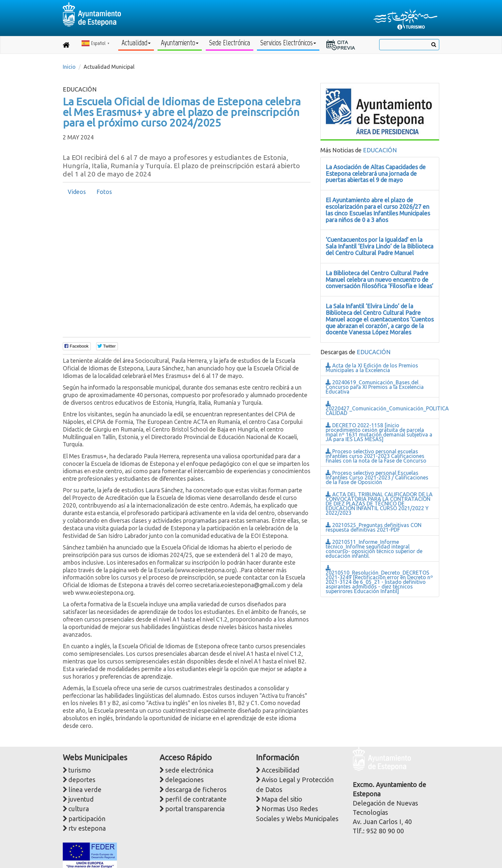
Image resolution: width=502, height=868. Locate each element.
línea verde (85, 790)
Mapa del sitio (282, 799)
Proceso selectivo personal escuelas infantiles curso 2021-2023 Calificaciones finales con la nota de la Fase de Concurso (376, 456)
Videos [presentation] (77, 192)
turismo (80, 770)
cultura (79, 809)
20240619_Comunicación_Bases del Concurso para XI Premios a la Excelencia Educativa (375, 387)
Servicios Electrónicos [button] (288, 43)
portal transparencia (195, 809)
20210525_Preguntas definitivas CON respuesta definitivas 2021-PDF (374, 527)
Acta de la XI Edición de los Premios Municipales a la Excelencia (372, 368)
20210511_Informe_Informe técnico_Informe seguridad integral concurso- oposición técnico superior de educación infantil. (374, 549)
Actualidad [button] (136, 43)
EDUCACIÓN (380, 150)
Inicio (69, 67)
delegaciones (184, 780)
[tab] (77, 192)
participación (87, 819)
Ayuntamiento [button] (180, 43)
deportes (82, 780)
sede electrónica (189, 770)
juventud (81, 799)
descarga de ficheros (196, 790)
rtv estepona (87, 828)
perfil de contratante (196, 799)
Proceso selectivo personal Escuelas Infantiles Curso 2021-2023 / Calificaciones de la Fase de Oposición (377, 477)
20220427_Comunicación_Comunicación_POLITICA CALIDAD (387, 409)
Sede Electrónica (230, 43)
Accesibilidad (281, 770)
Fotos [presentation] (104, 192)
